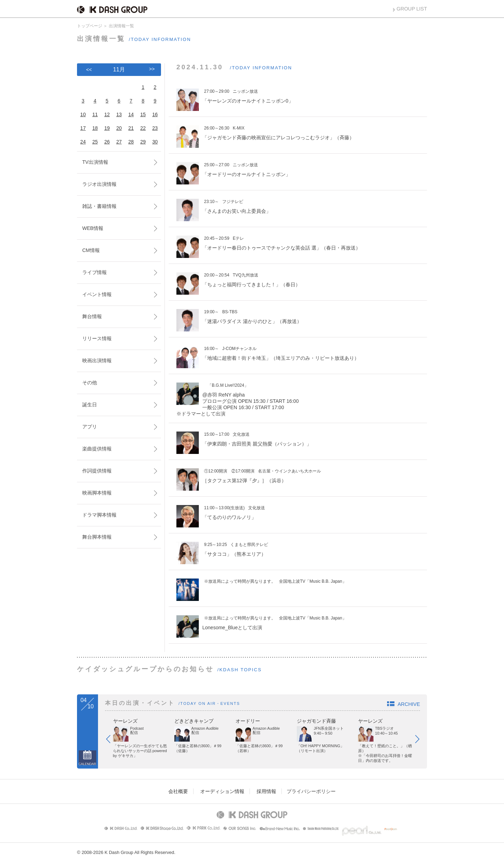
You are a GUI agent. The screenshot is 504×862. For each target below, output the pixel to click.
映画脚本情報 (97, 493)
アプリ (90, 427)
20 (119, 128)
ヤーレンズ (125, 721)
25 (95, 142)
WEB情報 (93, 228)
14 (131, 114)
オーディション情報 (222, 791)
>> (152, 69)
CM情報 (91, 250)
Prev (112, 741)
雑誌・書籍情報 (99, 206)
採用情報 (266, 791)
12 (107, 114)
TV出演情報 (95, 162)
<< (89, 70)
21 (131, 128)
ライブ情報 (94, 272)
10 (83, 114)
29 (143, 142)
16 (155, 114)
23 (155, 128)
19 (107, 128)
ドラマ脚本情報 (99, 515)
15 (143, 114)
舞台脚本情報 (97, 537)
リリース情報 (97, 338)
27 (119, 142)
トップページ (90, 26)
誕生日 (90, 405)
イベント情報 (97, 294)
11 (95, 114)
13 (119, 114)
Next (421, 741)
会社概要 (178, 791)
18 (95, 128)
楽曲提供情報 (97, 449)
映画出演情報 (97, 360)
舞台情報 (92, 316)
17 (83, 128)
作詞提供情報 (97, 471)
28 (131, 142)
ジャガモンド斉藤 (316, 721)
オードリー (248, 721)
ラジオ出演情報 (99, 184)
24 (83, 142)
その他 (90, 383)
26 (107, 142)
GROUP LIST (412, 9)
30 (155, 142)
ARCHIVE (409, 704)
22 (143, 128)
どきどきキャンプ (194, 721)
